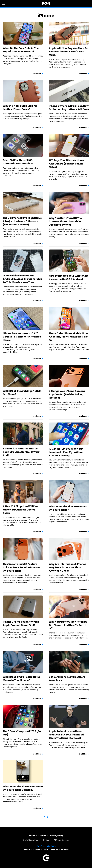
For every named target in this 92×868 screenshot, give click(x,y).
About (32, 836)
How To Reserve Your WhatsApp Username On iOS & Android (68, 277)
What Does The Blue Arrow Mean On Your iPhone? (69, 508)
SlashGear (65, 849)
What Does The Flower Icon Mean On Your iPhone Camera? (23, 788)
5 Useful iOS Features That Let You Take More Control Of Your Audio (21, 452)
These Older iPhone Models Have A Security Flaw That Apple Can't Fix (69, 337)
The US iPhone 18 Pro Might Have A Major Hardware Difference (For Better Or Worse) (22, 221)
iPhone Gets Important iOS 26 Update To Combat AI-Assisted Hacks (22, 337)
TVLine (45, 849)
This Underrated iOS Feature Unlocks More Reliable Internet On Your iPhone (21, 567)
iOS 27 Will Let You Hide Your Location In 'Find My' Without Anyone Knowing (66, 452)
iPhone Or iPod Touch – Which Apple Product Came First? (21, 623)
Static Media (34, 840)
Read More (37, 73)
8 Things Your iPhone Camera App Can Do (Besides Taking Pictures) (67, 394)
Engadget (27, 849)
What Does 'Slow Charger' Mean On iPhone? (22, 393)
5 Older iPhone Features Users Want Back (67, 679)
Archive (42, 836)
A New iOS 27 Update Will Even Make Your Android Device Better (21, 510)
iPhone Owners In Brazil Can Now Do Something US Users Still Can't (69, 108)
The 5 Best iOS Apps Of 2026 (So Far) (22, 733)
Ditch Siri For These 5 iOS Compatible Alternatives (18, 162)
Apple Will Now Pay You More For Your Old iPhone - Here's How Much (69, 52)
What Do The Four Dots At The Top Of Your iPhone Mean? (21, 50)
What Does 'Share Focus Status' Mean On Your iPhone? (22, 679)
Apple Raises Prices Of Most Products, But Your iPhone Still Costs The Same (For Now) (67, 735)
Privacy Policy (56, 836)
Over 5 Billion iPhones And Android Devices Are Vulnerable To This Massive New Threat (22, 279)
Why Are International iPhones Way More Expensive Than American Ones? (67, 567)
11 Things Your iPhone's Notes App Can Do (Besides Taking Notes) (66, 164)
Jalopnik (37, 849)
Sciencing (54, 849)
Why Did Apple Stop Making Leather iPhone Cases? (20, 108)
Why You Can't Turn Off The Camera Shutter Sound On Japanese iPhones (65, 221)
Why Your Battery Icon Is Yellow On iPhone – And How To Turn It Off (68, 625)
